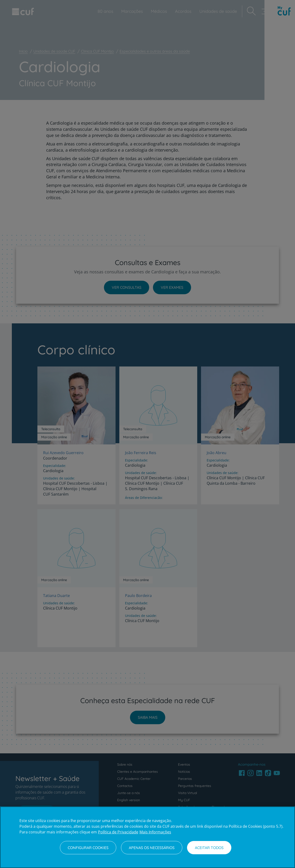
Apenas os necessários (152, 848)
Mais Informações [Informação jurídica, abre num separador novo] (155, 832)
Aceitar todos (209, 848)
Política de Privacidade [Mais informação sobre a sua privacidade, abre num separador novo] (118, 832)
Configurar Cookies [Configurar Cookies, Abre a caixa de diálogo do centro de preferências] (88, 848)
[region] (147, 837)
